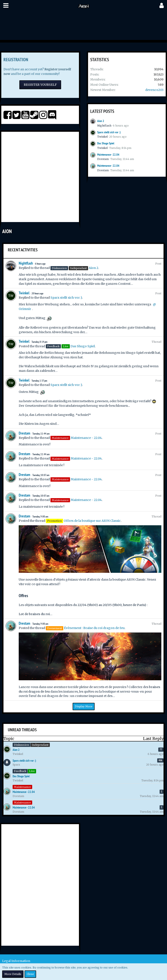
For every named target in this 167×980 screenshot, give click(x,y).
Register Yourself (40, 85)
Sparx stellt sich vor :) (109, 132)
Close (30, 974)
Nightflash (104, 126)
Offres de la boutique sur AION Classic (92, 521)
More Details (13, 974)
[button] (6, 5)
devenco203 (154, 90)
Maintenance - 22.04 (108, 155)
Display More (84, 706)
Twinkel (102, 137)
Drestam (103, 159)
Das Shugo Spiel (106, 143)
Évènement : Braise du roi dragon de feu (94, 628)
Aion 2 (101, 121)
